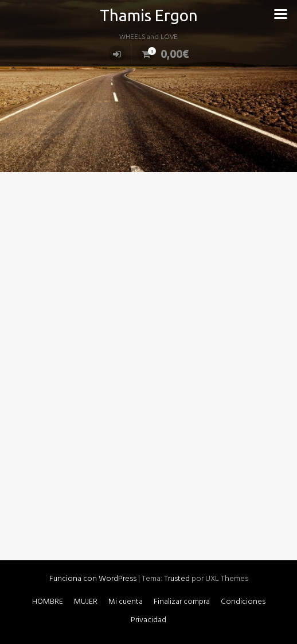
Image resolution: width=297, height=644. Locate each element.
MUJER (86, 602)
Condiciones (243, 602)
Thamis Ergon (149, 15)
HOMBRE (48, 602)
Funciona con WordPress (93, 579)
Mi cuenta (126, 602)
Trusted (177, 579)
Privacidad (148, 620)
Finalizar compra (182, 602)
